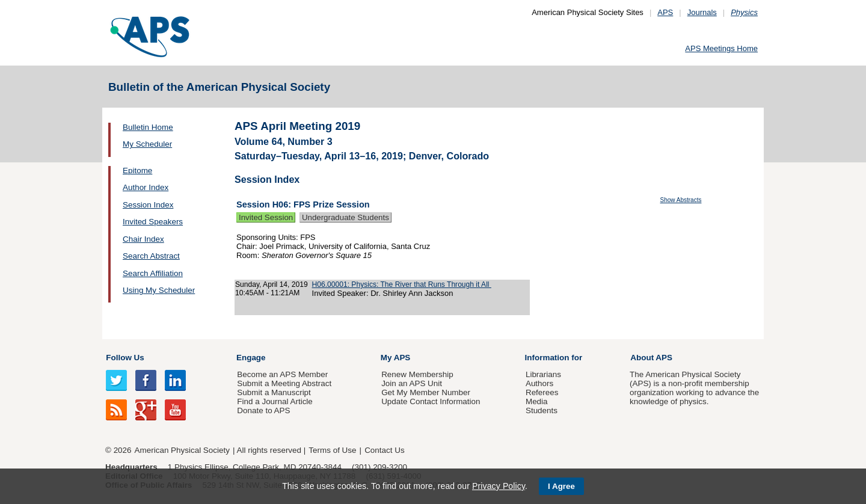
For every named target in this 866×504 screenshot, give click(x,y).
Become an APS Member (282, 374)
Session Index (148, 205)
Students (542, 410)
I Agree (561, 486)
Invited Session (266, 217)
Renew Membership (417, 374)
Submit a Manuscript (274, 392)
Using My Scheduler (159, 290)
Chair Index (143, 239)
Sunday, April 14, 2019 (272, 284)
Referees (542, 392)
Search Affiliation (153, 273)
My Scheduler (147, 144)
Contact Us (384, 450)
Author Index (146, 187)
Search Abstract (151, 256)
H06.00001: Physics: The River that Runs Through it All (402, 284)
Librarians (543, 374)
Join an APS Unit (412, 383)
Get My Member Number (426, 392)
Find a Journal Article (275, 401)
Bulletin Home (148, 127)
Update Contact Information (431, 401)
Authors (539, 383)
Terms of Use (332, 450)
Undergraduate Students (345, 217)
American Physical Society (182, 450)
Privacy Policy (499, 486)
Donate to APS (263, 410)
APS (665, 12)
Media (537, 401)
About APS (651, 358)
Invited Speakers (153, 222)
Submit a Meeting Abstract (284, 383)
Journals (702, 12)
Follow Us (125, 358)
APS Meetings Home (721, 48)
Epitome (137, 171)
